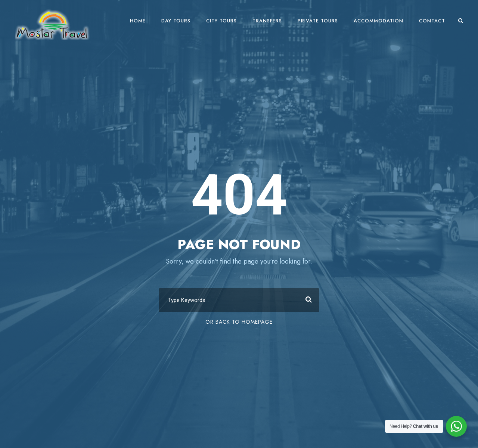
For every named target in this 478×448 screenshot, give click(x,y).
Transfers (267, 21)
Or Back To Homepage (239, 322)
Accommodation (378, 21)
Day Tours (176, 21)
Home (138, 21)
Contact (432, 21)
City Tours (221, 21)
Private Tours (318, 21)
